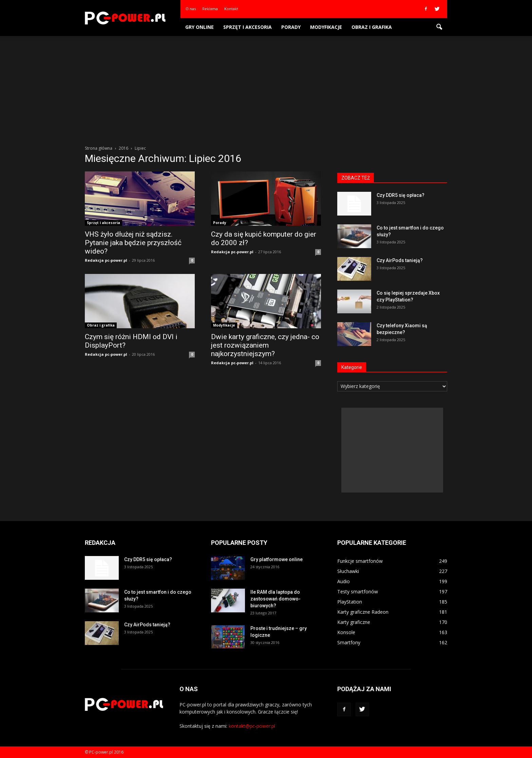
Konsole (346, 632)
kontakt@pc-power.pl (252, 726)
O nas (191, 9)
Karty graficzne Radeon (363, 612)
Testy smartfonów (358, 591)
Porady (291, 27)
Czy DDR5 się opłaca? (401, 195)
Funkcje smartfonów (360, 561)
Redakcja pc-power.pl (106, 260)
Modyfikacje (326, 27)
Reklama (210, 9)
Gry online (199, 27)
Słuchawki (348, 571)
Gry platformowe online (277, 559)
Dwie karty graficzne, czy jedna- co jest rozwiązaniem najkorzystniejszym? (265, 345)
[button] (439, 27)
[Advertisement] (266, 87)
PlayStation (350, 602)
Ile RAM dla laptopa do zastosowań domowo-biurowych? (275, 599)
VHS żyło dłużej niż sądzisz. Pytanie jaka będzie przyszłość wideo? (133, 243)
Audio (344, 581)
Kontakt (231, 9)
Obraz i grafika (372, 27)
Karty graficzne (354, 622)
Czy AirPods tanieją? (400, 260)
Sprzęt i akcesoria (248, 27)
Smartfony (349, 642)
